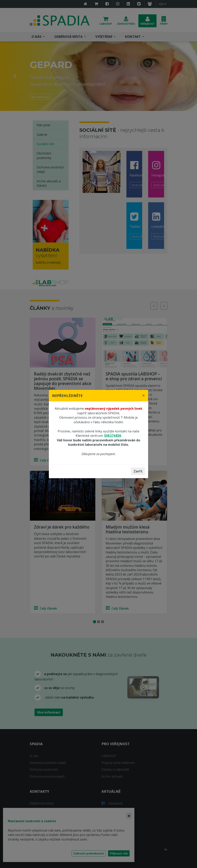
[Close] (144, 395)
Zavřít (138, 471)
